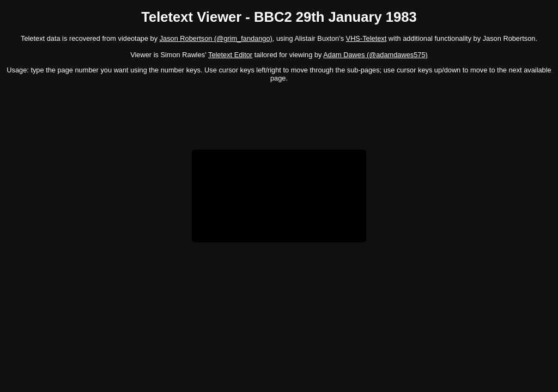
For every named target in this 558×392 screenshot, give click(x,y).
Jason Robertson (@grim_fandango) (216, 38)
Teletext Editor (230, 55)
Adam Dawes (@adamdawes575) (375, 55)
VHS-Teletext (366, 38)
